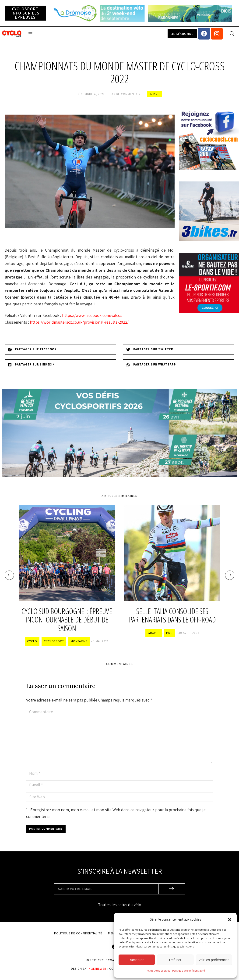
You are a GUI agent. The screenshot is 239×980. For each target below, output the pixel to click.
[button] (230, 920)
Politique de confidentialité (188, 971)
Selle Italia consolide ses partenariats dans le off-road (172, 616)
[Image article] (67, 553)
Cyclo (32, 641)
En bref (155, 94)
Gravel (154, 633)
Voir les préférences (214, 960)
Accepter (137, 960)
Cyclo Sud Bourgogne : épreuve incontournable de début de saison (67, 620)
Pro (169, 633)
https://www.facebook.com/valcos (92, 315)
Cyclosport (54, 641)
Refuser (175, 960)
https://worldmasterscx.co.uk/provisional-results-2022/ (79, 322)
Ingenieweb (97, 969)
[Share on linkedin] (60, 365)
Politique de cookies (158, 971)
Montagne (79, 641)
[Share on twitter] (179, 349)
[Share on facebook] (60, 349)
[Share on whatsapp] (179, 365)
